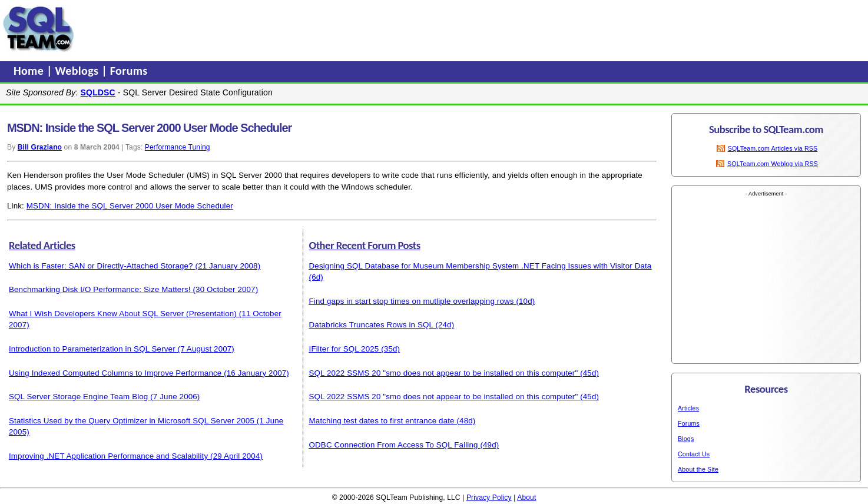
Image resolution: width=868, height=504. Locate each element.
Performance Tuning (178, 147)
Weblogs (79, 71)
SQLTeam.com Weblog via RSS (773, 164)
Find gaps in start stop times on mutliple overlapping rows (412, 301)
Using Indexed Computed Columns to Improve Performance (115, 373)
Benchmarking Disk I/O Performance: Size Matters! (100, 289)
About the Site (698, 469)
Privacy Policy (489, 498)
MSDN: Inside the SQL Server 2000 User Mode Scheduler (130, 206)
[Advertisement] (302, 29)
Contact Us (694, 454)
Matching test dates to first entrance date (382, 421)
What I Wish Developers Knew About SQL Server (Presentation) (123, 314)
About (526, 498)
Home (30, 71)
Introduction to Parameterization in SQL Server (92, 349)
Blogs (686, 439)
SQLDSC (98, 92)
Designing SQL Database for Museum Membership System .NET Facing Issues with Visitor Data (481, 266)
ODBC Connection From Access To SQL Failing (394, 445)
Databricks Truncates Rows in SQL (371, 325)
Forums (129, 71)
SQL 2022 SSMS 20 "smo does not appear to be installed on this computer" (444, 373)
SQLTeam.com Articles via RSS (773, 148)
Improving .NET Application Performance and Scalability (108, 456)
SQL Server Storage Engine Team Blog (78, 397)
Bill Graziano (40, 147)
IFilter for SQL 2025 (344, 349)
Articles (688, 408)
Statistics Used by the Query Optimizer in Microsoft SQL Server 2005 (132, 421)
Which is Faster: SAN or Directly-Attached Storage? (101, 266)
